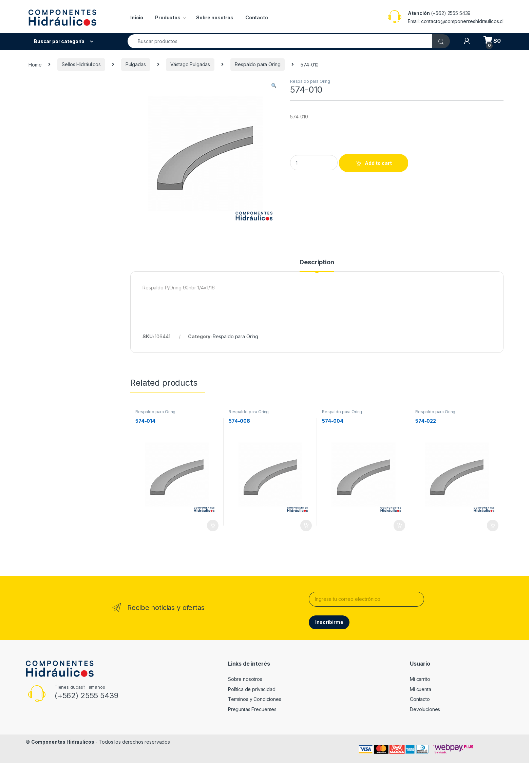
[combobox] (280, 41)
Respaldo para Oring (258, 64)
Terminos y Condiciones (255, 699)
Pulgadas (136, 64)
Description (317, 262)
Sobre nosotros (215, 17)
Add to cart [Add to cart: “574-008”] (306, 526)
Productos (168, 17)
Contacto (257, 17)
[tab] (317, 265)
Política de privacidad (252, 689)
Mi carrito (420, 679)
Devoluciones (425, 709)
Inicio (137, 17)
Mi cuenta (421, 689)
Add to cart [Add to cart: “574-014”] (213, 526)
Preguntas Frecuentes (252, 709)
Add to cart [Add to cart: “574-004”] (399, 526)
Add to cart (378, 163)
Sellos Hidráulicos (81, 64)
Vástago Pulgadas (190, 64)
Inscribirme (329, 622)
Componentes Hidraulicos (63, 742)
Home (35, 64)
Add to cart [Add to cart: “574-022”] (493, 526)
